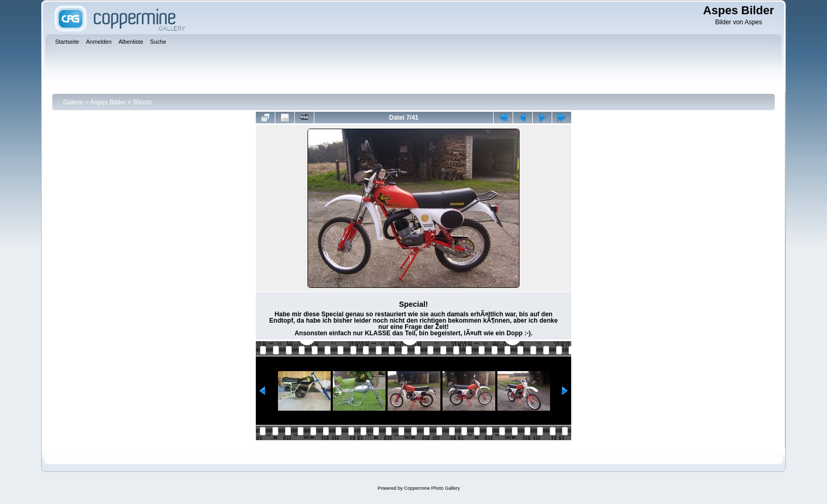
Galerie (73, 102)
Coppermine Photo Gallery (432, 488)
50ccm (142, 102)
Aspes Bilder (109, 102)
